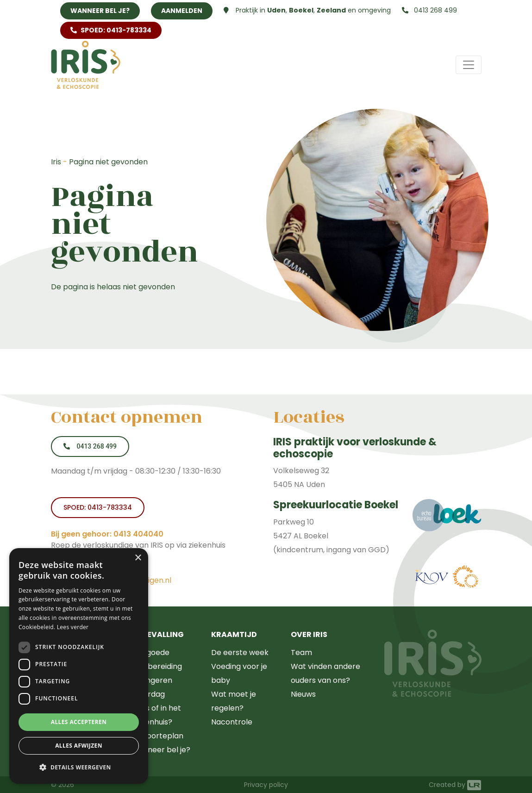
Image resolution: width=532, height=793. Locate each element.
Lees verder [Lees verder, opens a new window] (73, 627)
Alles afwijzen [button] (79, 746)
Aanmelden (182, 11)
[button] (79, 768)
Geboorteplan (157, 736)
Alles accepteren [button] (79, 722)
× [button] (138, 558)
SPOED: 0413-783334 (98, 507)
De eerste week (240, 653)
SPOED (111, 30)
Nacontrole (232, 722)
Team (301, 653)
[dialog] (79, 666)
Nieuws (303, 694)
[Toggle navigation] (469, 65)
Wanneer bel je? (100, 11)
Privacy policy (266, 785)
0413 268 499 (429, 10)
